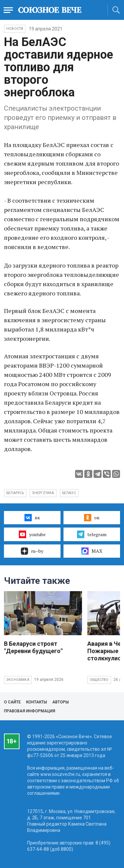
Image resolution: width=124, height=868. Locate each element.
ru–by (32, 551)
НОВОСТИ (15, 29)
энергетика (43, 493)
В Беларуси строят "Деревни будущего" (33, 647)
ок (92, 518)
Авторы (61, 702)
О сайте (12, 702)
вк (32, 518)
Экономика (18, 680)
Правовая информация (30, 711)
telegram (92, 534)
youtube (32, 534)
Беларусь (15, 493)
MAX (92, 551)
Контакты (37, 702)
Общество (99, 680)
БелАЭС (69, 493)
